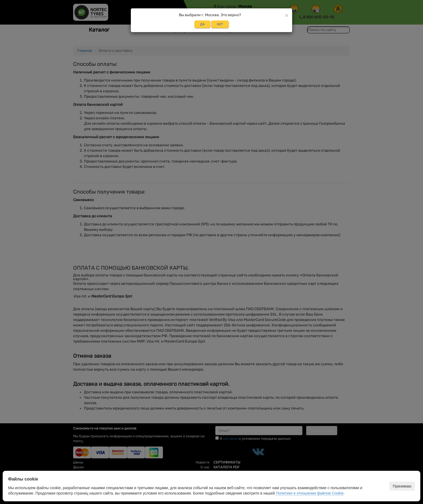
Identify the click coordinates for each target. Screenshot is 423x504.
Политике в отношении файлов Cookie (310, 493)
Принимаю (402, 486)
